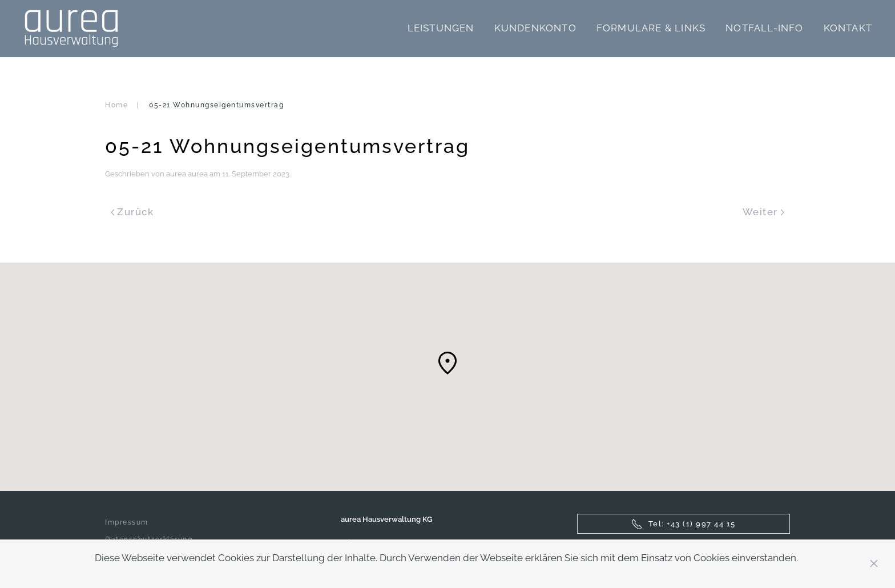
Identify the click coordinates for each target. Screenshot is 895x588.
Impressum (127, 522)
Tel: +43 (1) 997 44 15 (684, 524)
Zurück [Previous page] (132, 212)
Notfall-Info (764, 28)
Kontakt (848, 28)
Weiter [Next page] (763, 212)
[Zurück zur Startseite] (71, 29)
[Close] (874, 563)
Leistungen (441, 28)
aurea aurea (187, 174)
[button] (447, 363)
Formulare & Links (651, 28)
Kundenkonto (535, 28)
